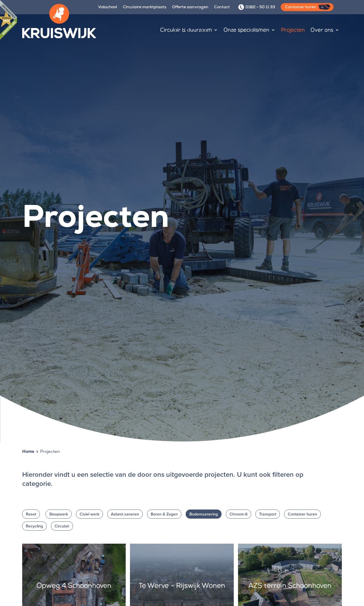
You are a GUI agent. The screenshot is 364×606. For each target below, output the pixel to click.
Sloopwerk (59, 514)
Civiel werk (89, 514)
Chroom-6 (238, 514)
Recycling (34, 526)
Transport (268, 514)
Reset (31, 514)
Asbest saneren (125, 514)
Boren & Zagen (164, 514)
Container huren (302, 514)
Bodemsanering (204, 514)
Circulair (62, 526)
